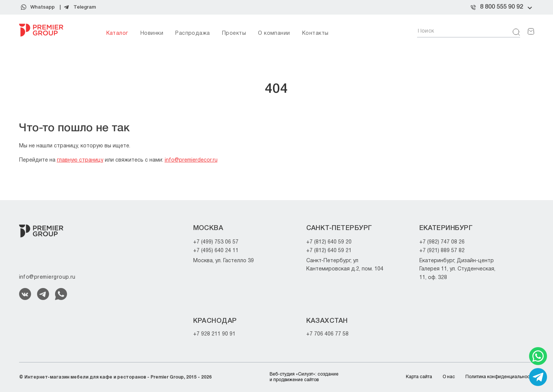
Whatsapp (42, 7)
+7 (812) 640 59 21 (329, 251)
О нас (449, 377)
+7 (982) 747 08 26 (442, 242)
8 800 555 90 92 (502, 7)
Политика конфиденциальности (500, 377)
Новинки (152, 33)
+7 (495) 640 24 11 (216, 251)
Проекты (234, 33)
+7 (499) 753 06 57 (216, 242)
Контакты (315, 33)
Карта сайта (419, 377)
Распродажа (193, 33)
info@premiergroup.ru (47, 277)
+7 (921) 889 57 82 (442, 251)
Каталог (117, 33)
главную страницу (80, 160)
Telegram (85, 7)
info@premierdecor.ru (191, 160)
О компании (274, 33)
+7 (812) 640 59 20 (329, 242)
